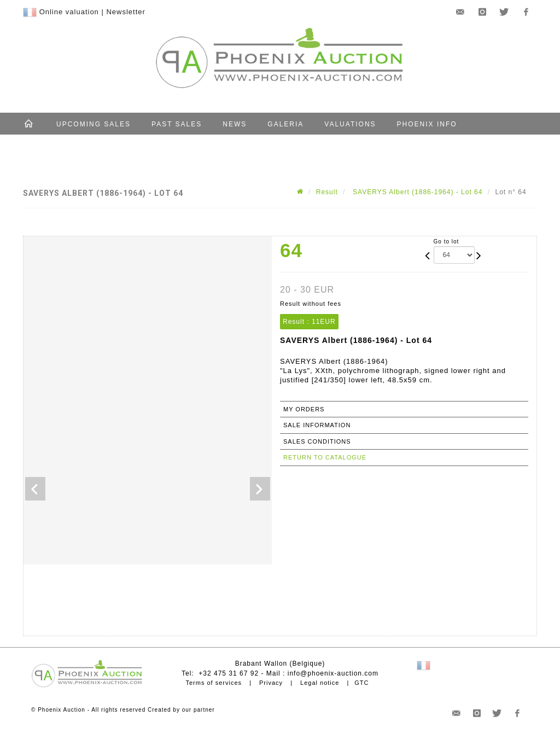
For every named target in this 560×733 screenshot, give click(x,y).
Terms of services (214, 683)
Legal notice (320, 683)
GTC (361, 683)
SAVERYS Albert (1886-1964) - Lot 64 (417, 192)
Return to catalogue (325, 457)
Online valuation (69, 12)
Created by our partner (181, 710)
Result (327, 192)
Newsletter (126, 12)
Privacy (271, 683)
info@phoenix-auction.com (333, 673)
